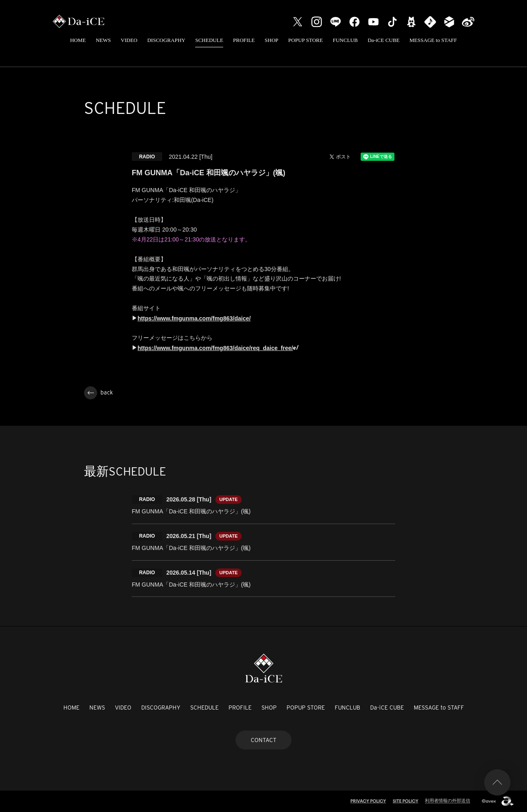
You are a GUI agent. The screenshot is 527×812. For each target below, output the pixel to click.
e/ (296, 348)
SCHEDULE (209, 40)
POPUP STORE (305, 40)
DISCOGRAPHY (166, 40)
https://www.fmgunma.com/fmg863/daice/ (194, 318)
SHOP (272, 40)
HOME (78, 40)
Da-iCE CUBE (384, 40)
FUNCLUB (345, 40)
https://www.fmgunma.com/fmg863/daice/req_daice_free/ (215, 348)
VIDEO (129, 40)
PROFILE (244, 40)
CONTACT (263, 740)
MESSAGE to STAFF (433, 40)
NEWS (103, 40)
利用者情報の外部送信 (448, 800)
